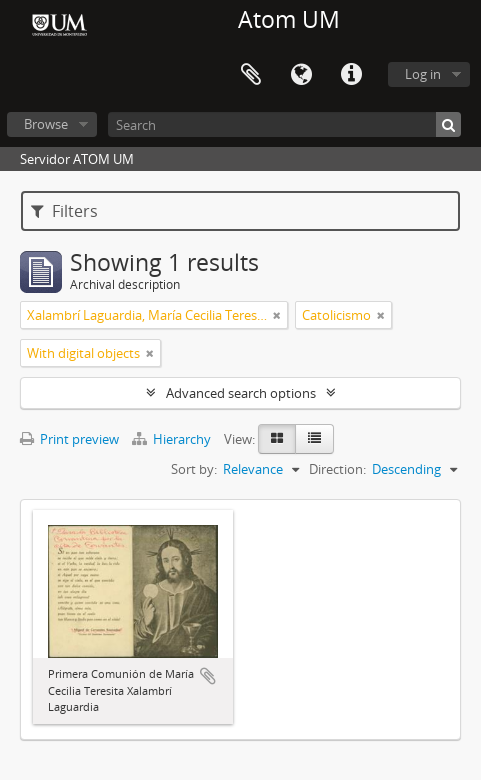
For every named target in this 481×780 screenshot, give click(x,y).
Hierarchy (173, 439)
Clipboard (251, 75)
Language (301, 75)
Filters (64, 211)
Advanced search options (241, 393)
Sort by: (194, 469)
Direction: (337, 469)
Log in (423, 74)
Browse (46, 124)
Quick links (351, 75)
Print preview (69, 439)
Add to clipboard (208, 676)
